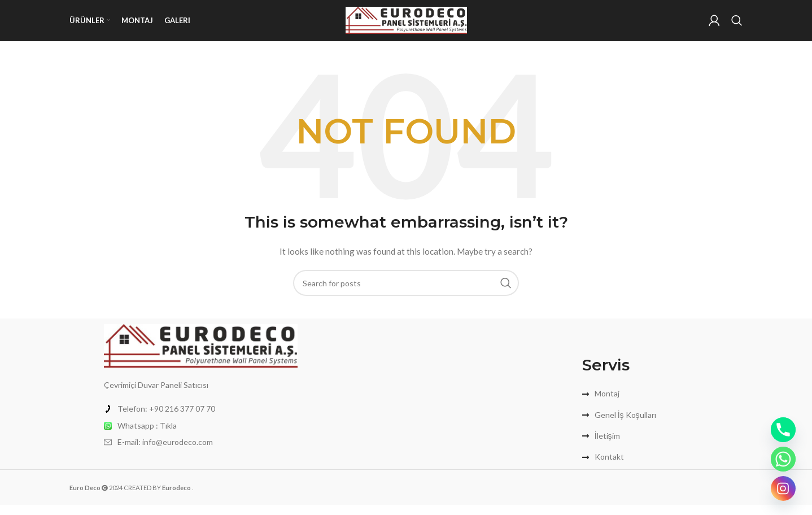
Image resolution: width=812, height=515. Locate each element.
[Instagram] (783, 488)
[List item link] (201, 419)
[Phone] (783, 430)
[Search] (737, 25)
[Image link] (201, 354)
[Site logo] (406, 25)
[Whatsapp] (783, 459)
